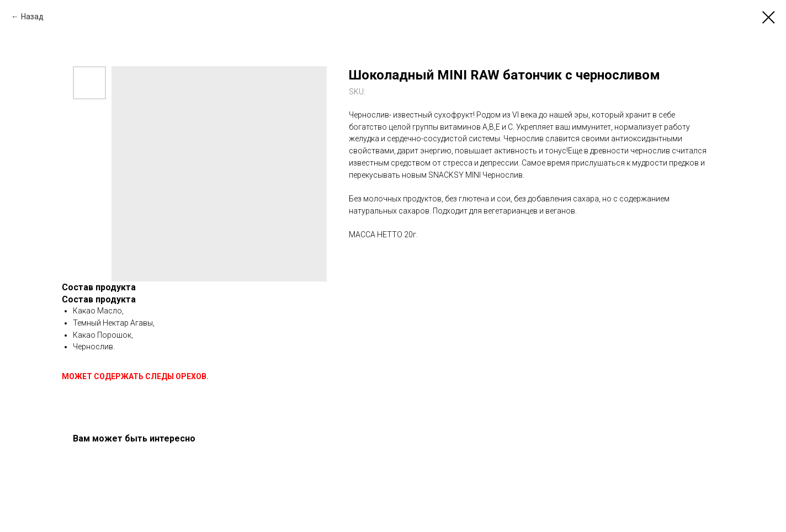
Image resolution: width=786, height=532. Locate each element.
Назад (32, 17)
